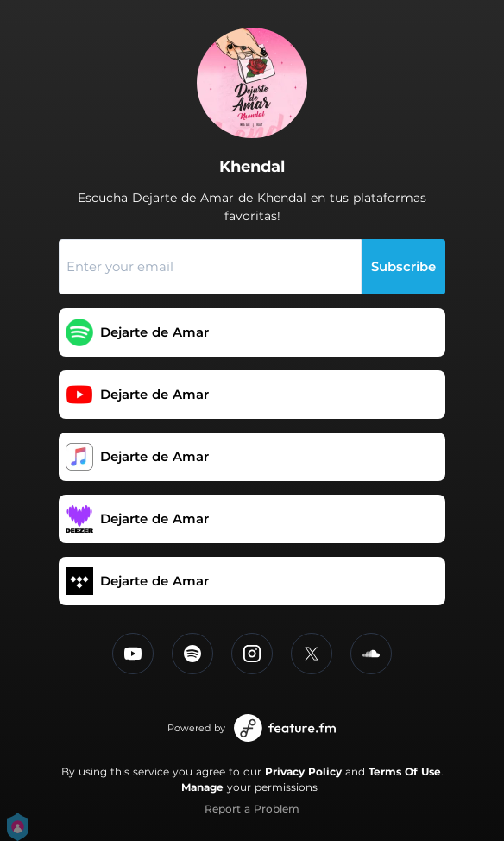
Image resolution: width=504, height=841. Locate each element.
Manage (202, 787)
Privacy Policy (303, 771)
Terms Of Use (405, 771)
